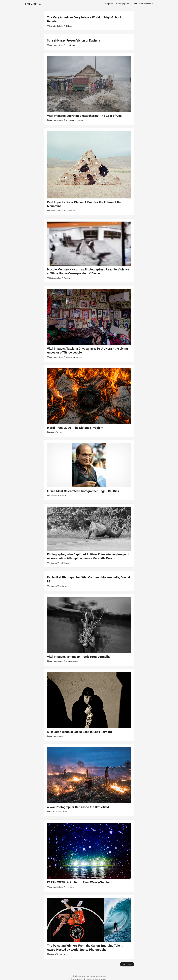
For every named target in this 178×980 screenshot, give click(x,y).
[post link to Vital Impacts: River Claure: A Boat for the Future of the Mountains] (89, 172)
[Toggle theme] (40, 4)
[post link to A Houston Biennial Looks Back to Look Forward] (89, 705)
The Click (31, 4)
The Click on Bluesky (80, 976)
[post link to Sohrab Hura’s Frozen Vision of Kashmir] (89, 42)
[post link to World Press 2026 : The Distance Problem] (89, 401)
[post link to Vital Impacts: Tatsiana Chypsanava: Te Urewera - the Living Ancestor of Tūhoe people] (89, 324)
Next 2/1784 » (127, 964)
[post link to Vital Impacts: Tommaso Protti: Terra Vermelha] (89, 630)
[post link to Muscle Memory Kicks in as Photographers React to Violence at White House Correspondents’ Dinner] (89, 251)
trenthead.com (101, 976)
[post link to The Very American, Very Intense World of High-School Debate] (89, 21)
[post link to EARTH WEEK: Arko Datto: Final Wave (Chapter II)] (89, 856)
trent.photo (91, 976)
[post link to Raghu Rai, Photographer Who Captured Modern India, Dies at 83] (89, 581)
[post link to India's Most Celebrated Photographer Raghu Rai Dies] (89, 470)
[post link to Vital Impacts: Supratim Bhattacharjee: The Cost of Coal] (89, 89)
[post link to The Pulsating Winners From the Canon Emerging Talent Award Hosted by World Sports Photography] (89, 927)
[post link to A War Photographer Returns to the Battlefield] (89, 780)
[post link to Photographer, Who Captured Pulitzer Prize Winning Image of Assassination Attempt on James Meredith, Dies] (89, 536)
